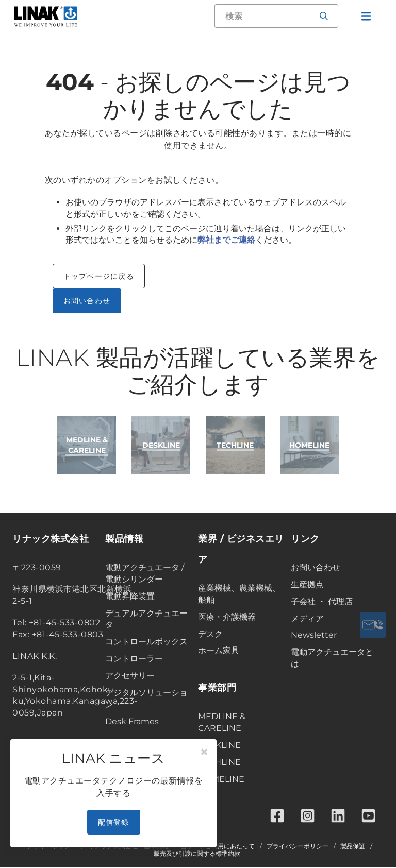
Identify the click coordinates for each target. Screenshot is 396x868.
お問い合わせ (87, 301)
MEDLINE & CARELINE (222, 722)
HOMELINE (221, 779)
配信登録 (114, 822)
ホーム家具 (219, 650)
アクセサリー (130, 676)
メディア (307, 618)
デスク (210, 634)
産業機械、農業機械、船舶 (239, 594)
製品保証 (353, 847)
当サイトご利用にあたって (218, 847)
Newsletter (314, 635)
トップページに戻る (99, 276)
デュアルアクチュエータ (146, 619)
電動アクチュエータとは (332, 658)
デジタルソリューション (146, 699)
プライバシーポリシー (298, 847)
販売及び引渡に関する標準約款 (197, 854)
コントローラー (134, 659)
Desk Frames (132, 721)
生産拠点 (307, 584)
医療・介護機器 (227, 617)
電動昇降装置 (130, 596)
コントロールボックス (146, 642)
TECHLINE (219, 762)
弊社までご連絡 (226, 240)
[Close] (204, 752)
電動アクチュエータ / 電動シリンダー (145, 573)
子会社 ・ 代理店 (322, 601)
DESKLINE (219, 745)
